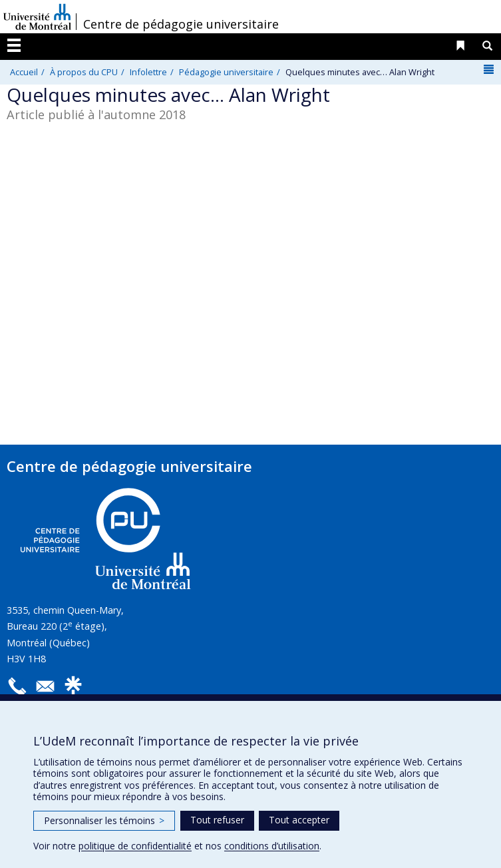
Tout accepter (299, 820)
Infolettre (148, 72)
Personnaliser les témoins (104, 820)
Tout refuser (217, 820)
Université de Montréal (37, 17)
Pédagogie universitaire (226, 72)
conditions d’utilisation (272, 846)
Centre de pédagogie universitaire (181, 24)
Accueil (24, 72)
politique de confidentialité (135, 846)
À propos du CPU (84, 72)
